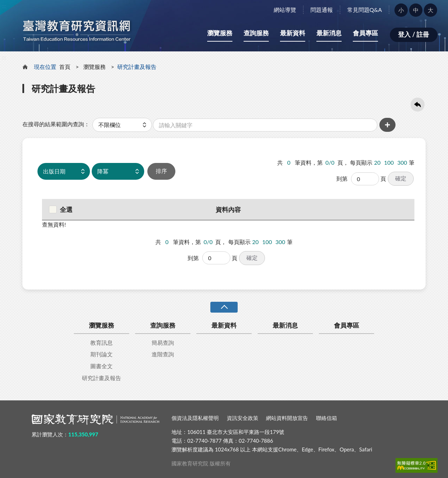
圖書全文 (101, 366)
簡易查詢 (163, 343)
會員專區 (365, 33)
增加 (387, 125)
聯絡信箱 (327, 418)
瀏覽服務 (220, 33)
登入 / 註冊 (414, 34)
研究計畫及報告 (101, 378)
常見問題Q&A (365, 10)
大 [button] (430, 10)
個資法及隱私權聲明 (195, 418)
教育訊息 (101, 343)
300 (402, 162)
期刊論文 (101, 354)
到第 (342, 179)
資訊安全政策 (243, 418)
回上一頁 (418, 105)
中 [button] (416, 10)
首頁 (65, 67)
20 (377, 162)
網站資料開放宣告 (287, 418)
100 (389, 162)
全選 (61, 209)
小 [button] (401, 10)
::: (4, 6)
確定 (401, 178)
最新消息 (329, 33)
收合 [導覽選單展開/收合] (224, 307)
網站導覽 (285, 10)
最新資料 (293, 33)
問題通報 (322, 10)
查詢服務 (256, 33)
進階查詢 (163, 354)
